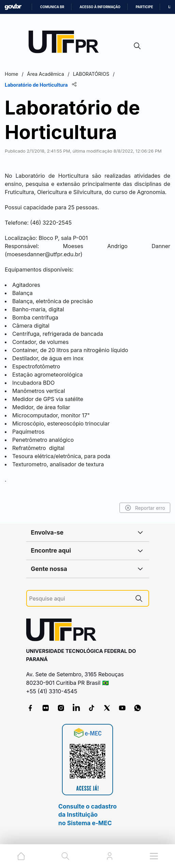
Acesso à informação (100, 7)
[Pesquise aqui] (79, 599)
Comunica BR (52, 7)
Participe (145, 7)
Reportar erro (145, 508)
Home (11, 74)
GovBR (13, 7)
